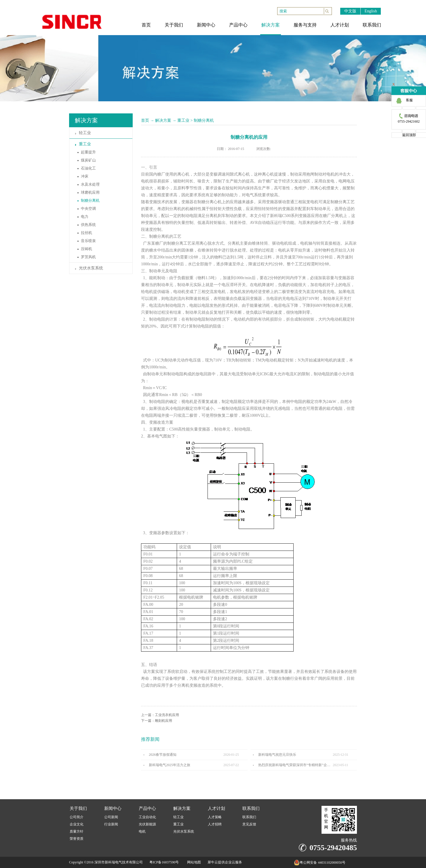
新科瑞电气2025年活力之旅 (170, 765)
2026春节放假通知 (163, 755)
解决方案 (163, 120)
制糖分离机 (204, 120)
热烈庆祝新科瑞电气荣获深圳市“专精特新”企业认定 (295, 765)
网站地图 (193, 862)
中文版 (350, 11)
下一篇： (157, 721)
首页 (145, 120)
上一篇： (160, 715)
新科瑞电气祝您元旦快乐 (277, 755)
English (371, 11)
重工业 (183, 120)
